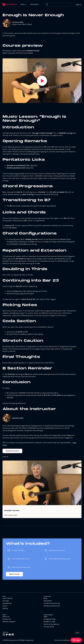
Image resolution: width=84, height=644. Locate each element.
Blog (45, 598)
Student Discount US (52, 606)
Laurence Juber (18, 22)
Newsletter (48, 601)
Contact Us (7, 619)
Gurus (5, 606)
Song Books (7, 603)
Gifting (5, 608)
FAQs (45, 617)
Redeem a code (49, 622)
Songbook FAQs (50, 619)
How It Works (8, 598)
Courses (6, 601)
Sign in (79, 4)
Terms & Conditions (51, 624)
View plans (35, 4)
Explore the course (12, 451)
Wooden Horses (12, 511)
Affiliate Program (9, 622)
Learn (23, 4)
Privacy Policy (49, 627)
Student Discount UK (52, 603)
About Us (6, 617)
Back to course (14, 574)
